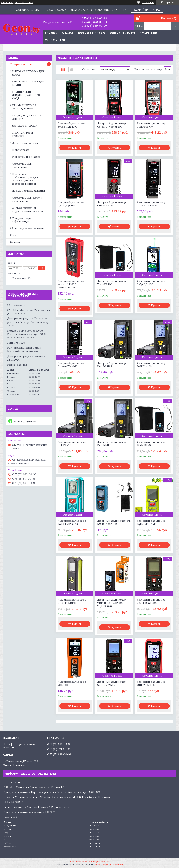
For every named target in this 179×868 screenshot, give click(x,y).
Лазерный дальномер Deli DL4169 (151, 365)
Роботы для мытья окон (28, 228)
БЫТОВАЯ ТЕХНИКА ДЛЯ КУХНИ (28, 83)
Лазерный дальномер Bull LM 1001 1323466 (114, 522)
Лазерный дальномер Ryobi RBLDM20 (72, 601)
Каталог (67, 33)
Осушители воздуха (25, 143)
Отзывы (15, 242)
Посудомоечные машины (28, 191)
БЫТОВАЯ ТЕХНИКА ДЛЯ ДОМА (28, 73)
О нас (14, 235)
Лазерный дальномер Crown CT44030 (112, 204)
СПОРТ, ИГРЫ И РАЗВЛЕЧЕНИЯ (22, 134)
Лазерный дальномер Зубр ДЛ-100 (151, 283)
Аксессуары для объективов (22, 165)
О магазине (148, 33)
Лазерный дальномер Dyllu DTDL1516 (151, 522)
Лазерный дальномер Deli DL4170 (72, 444)
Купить (77, 148)
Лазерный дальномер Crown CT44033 (72, 365)
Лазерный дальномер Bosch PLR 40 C (72, 125)
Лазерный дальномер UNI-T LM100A (151, 683)
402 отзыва (148, 2)
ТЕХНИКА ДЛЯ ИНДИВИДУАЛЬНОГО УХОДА (26, 95)
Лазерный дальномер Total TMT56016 (72, 522)
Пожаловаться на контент (110, 864)
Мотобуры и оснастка (26, 157)
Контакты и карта (122, 33)
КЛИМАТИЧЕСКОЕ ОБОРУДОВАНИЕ (24, 107)
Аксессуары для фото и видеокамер (27, 199)
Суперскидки (55, 40)
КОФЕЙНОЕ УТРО (147, 10)
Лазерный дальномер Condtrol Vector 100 (112, 125)
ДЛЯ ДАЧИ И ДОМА (25, 126)
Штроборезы (20, 150)
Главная (51, 33)
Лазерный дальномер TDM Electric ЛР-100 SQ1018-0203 (112, 603)
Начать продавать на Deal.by (17, 3)
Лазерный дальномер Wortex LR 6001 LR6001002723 (72, 284)
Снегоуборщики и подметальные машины (28, 209)
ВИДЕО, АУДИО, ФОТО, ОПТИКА (27, 117)
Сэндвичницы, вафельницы (22, 220)
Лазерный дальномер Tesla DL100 (112, 283)
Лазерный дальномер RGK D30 (72, 683)
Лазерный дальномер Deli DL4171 (112, 444)
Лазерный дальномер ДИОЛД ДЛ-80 (72, 204)
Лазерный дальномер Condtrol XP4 (151, 125)
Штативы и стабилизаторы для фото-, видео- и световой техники (25, 179)
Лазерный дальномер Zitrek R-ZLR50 (112, 683)
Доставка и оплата (91, 33)
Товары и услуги (21, 64)
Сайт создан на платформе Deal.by (90, 861)
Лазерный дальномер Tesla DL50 (151, 444)
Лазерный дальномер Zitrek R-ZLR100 (151, 601)
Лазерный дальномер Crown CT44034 (151, 204)
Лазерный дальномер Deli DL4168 (112, 365)
